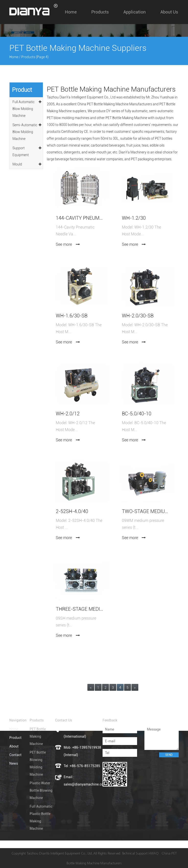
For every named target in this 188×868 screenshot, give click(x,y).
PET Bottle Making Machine (38, 736)
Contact (15, 755)
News (14, 763)
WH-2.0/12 (68, 414)
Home (71, 12)
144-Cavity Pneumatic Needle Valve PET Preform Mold (80, 218)
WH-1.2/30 (134, 218)
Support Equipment (27, 151)
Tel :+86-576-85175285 (82, 766)
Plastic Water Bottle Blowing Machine (41, 790)
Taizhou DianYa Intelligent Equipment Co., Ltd (81, 97)
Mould (27, 163)
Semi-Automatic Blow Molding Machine (27, 131)
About (14, 746)
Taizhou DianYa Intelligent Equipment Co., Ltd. (60, 853)
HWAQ (154, 853)
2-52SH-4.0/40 (72, 511)
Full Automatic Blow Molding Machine (27, 108)
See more (68, 244)
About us (169, 12)
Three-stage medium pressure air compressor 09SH (80, 609)
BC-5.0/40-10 (137, 414)
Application (135, 12)
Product (15, 738)
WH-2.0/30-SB (138, 316)
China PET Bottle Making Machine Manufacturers (115, 104)
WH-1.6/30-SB (72, 316)
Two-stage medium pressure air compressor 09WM (146, 511)
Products (100, 12)
